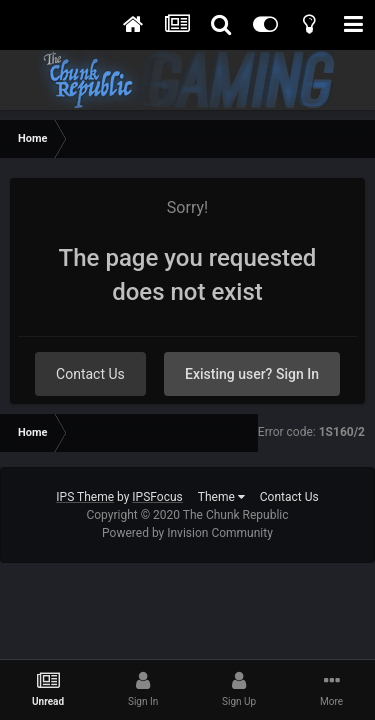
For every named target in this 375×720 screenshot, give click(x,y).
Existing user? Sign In (252, 374)
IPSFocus (157, 497)
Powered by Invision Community (187, 533)
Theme (221, 497)
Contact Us (90, 374)
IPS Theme (85, 497)
